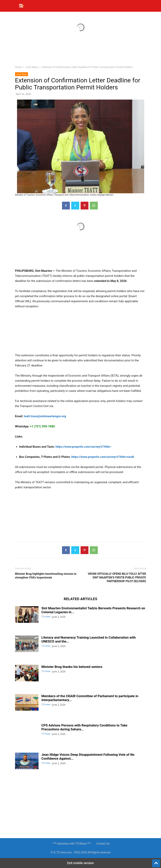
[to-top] (156, 862)
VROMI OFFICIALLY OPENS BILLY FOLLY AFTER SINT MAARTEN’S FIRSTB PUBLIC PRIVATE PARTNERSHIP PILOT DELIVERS (117, 577)
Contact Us (103, 844)
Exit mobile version (80, 863)
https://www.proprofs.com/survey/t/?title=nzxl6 (103, 457)
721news (46, 616)
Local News (32, 67)
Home (18, 67)
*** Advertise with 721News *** (72, 844)
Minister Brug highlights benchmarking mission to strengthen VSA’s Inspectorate (46, 576)
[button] (21, 6)
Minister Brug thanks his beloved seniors (72, 667)
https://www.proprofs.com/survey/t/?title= (83, 447)
